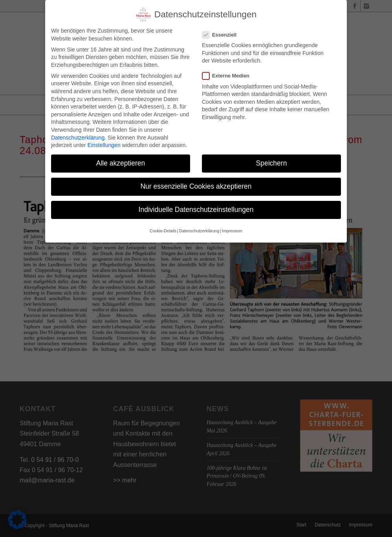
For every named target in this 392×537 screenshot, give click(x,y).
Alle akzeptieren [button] (121, 162)
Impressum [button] (232, 229)
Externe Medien (229, 74)
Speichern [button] (272, 162)
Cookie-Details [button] (163, 229)
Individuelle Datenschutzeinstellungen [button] (196, 208)
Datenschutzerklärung (78, 136)
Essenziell (223, 33)
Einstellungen (104, 144)
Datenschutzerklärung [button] (199, 229)
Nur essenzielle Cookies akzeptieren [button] (196, 185)
